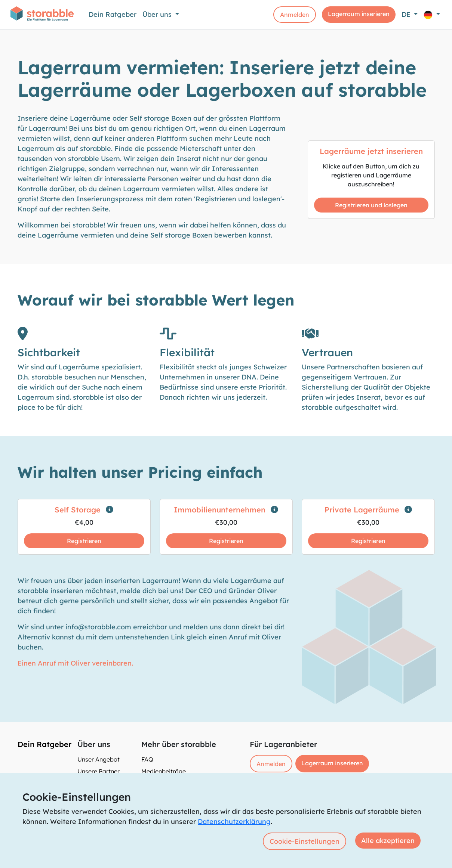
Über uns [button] (158, 14)
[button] (432, 14)
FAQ (147, 759)
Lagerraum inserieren (359, 14)
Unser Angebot (99, 759)
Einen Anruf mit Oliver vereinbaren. (75, 663)
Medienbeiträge (164, 771)
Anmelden (295, 15)
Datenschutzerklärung (234, 821)
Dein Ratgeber (113, 14)
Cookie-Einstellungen (305, 841)
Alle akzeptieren (388, 841)
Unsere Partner (99, 771)
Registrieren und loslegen (371, 205)
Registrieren (84, 541)
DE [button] (407, 14)
